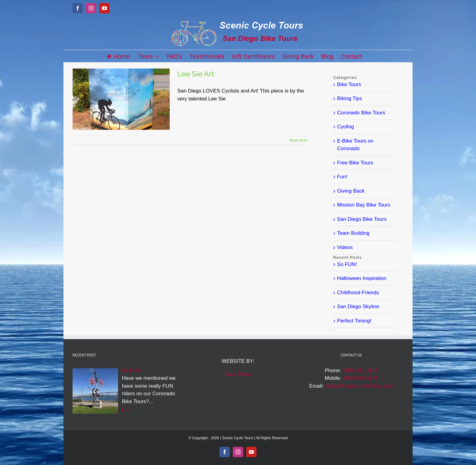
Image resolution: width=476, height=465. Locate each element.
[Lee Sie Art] (121, 99)
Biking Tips (349, 98)
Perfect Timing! (354, 321)
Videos (345, 247)
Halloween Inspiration (362, 278)
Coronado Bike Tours (361, 113)
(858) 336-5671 (360, 378)
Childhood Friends (358, 293)
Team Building (353, 233)
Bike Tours (349, 84)
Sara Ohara (238, 374)
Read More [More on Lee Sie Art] (299, 140)
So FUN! (347, 264)
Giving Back (351, 191)
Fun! (342, 177)
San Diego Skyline (358, 307)
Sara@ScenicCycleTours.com (359, 386)
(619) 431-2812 (360, 371)
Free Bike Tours (355, 163)
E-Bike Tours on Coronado (355, 145)
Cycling (345, 127)
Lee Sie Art (196, 74)
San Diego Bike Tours (362, 219)
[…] (126, 409)
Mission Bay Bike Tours (364, 205)
